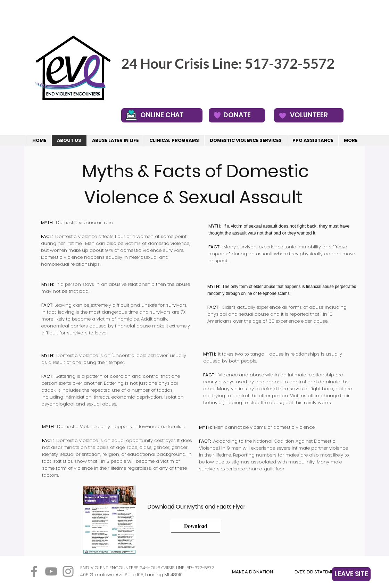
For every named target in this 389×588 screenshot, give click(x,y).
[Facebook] (34, 571)
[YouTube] (51, 571)
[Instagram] (68, 571)
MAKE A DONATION (253, 572)
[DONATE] (237, 115)
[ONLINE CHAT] (162, 115)
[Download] (196, 526)
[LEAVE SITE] (351, 574)
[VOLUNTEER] (309, 115)
